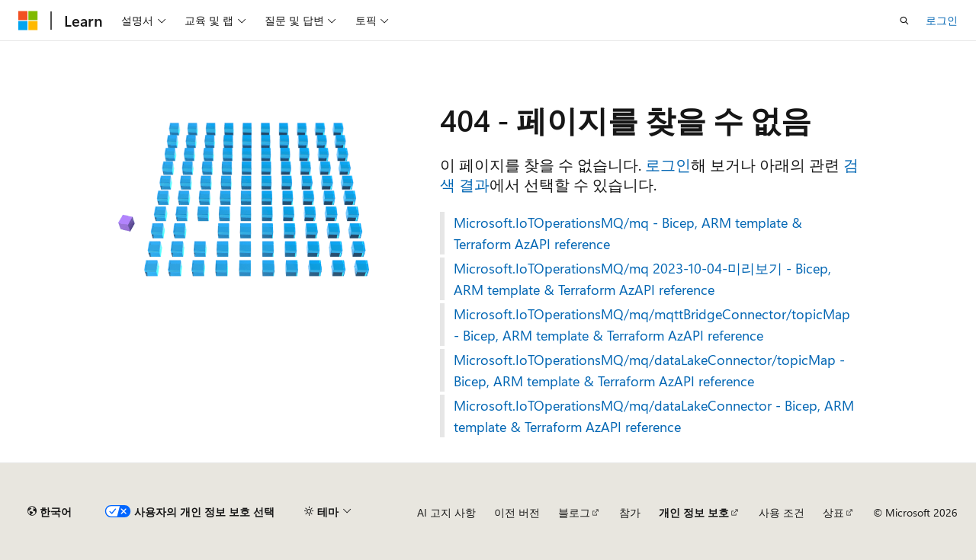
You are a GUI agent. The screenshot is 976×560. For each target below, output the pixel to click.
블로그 (574, 512)
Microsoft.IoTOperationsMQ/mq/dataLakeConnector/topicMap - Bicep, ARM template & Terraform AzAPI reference (649, 370)
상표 (833, 512)
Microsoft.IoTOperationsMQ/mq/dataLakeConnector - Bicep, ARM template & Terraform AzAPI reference (654, 416)
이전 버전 (517, 512)
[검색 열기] (904, 21)
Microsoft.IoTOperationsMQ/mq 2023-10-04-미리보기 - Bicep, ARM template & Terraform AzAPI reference (642, 279)
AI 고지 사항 (446, 512)
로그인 (942, 20)
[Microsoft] (28, 21)
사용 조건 (782, 512)
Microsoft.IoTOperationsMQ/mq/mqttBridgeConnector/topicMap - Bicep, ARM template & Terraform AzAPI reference (652, 325)
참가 (630, 512)
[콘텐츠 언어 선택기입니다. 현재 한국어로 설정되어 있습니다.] (50, 512)
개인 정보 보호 (694, 512)
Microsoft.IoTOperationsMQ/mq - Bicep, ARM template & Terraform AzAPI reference (628, 233)
